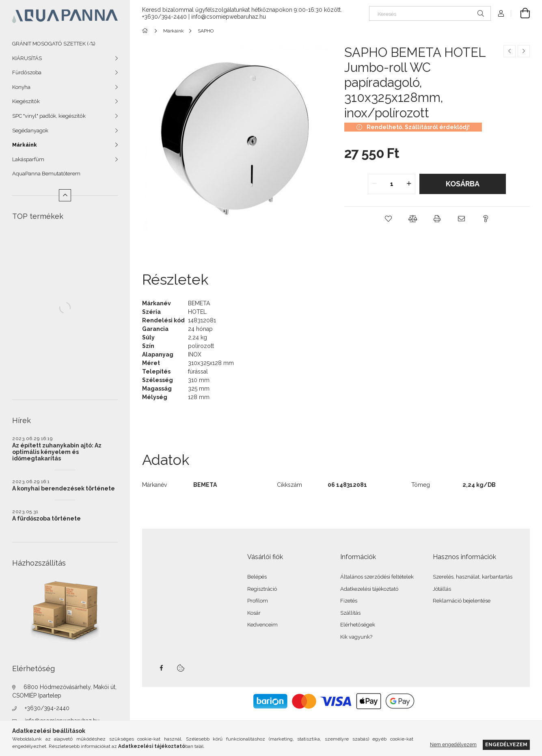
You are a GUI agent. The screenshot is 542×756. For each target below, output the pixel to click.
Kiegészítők (26, 101)
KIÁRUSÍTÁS (27, 58)
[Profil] (501, 13)
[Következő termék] (524, 51)
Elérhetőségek (358, 625)
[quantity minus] (374, 184)
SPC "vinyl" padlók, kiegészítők (49, 116)
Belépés (257, 577)
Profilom (258, 601)
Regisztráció (262, 589)
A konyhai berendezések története (64, 488)
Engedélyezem (506, 744)
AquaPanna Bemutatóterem (46, 174)
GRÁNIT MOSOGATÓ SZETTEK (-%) (54, 44)
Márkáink (25, 145)
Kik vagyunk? (356, 637)
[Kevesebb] (65, 195)
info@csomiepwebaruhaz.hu (229, 17)
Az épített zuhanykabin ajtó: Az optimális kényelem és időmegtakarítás (57, 452)
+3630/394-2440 (47, 708)
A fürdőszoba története (46, 518)
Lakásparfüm (28, 159)
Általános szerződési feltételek (377, 577)
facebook (161, 668)
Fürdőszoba (27, 72)
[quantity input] (392, 184)
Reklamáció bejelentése (462, 601)
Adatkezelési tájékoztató (369, 589)
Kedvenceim (262, 625)
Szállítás (350, 613)
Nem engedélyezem (453, 744)
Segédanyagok (30, 131)
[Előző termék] (510, 51)
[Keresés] (430, 13)
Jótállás (442, 589)
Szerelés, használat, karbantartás (473, 577)
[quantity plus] (409, 184)
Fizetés (349, 601)
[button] (388, 219)
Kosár (254, 613)
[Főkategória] (146, 31)
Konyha (21, 87)
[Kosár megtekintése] (520, 13)
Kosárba (463, 184)
